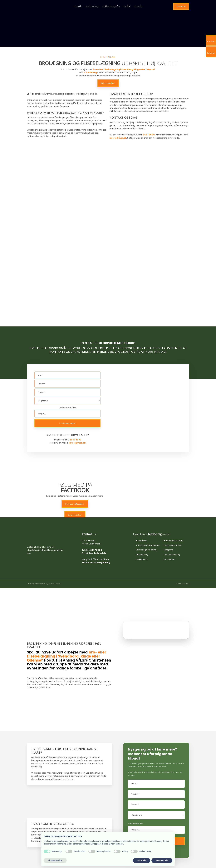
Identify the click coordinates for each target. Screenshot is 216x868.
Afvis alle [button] (142, 860)
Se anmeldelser (75, 459)
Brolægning (92, 6)
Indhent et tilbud (108, 83)
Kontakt (138, 6)
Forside (78, 6)
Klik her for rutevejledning (96, 506)
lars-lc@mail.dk (77, 387)
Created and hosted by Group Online (44, 527)
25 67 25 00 (149, 135)
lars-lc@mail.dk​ (118, 138)
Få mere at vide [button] (55, 860)
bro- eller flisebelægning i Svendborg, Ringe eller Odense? (124, 69)
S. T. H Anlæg (90, 72)
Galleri (127, 6)
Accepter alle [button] (162, 860)
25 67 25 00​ (75, 384)
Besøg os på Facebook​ (75, 448)
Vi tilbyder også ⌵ (111, 6)
